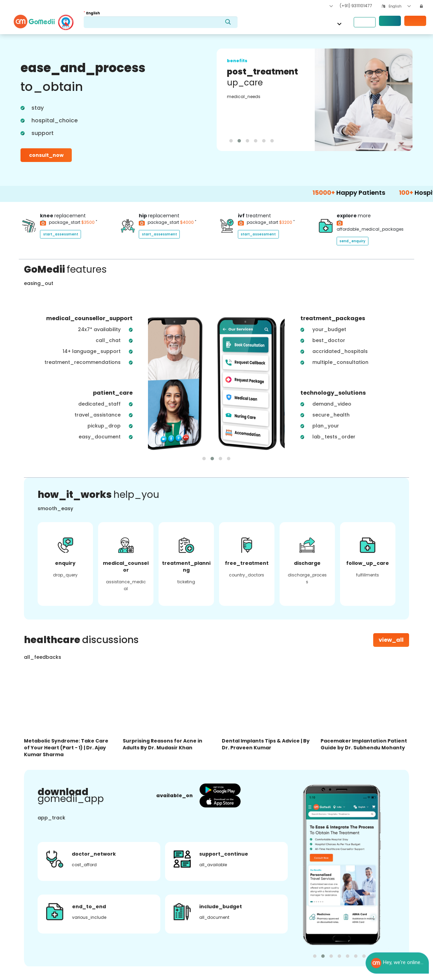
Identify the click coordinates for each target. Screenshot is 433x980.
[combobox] (400, 6)
